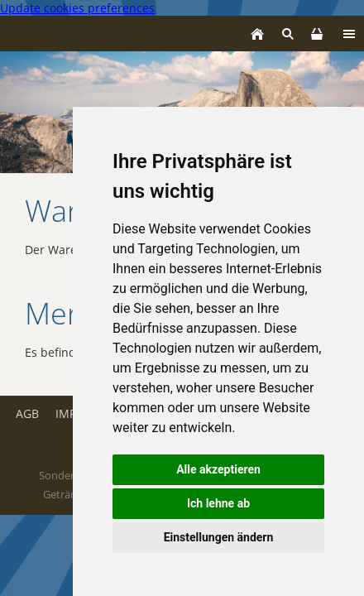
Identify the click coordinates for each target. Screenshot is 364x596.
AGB (27, 413)
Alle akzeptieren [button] (218, 469)
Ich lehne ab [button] (218, 503)
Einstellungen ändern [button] (219, 537)
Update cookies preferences (77, 8)
